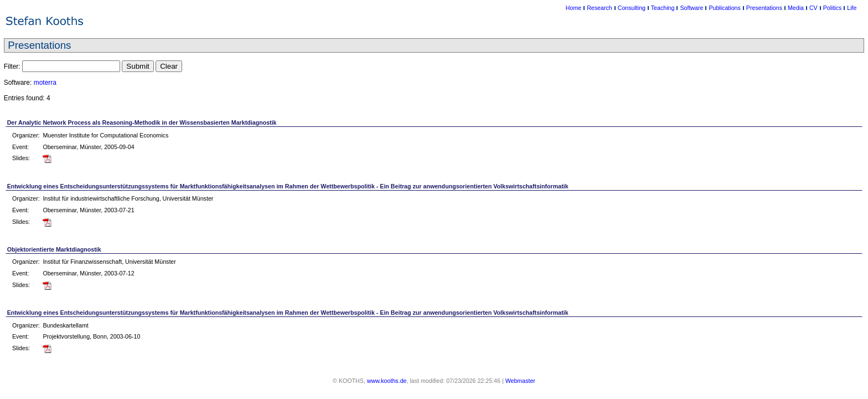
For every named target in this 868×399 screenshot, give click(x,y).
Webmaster (520, 381)
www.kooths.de (387, 381)
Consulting (632, 8)
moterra (45, 83)
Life (852, 8)
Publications (724, 8)
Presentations (764, 8)
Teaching (663, 8)
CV (813, 8)
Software (691, 8)
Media (796, 8)
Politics (833, 8)
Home (573, 8)
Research (600, 8)
